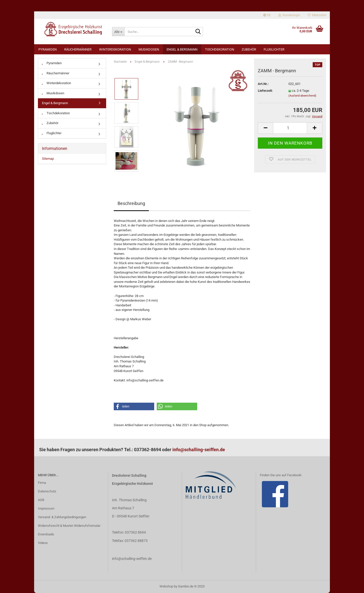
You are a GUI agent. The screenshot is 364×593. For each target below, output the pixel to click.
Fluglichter (274, 49)
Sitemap (48, 159)
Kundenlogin (289, 15)
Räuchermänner (78, 49)
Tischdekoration (220, 49)
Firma (42, 483)
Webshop (166, 586)
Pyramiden (48, 49)
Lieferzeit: (265, 91)
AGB (41, 500)
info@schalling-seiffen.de (199, 450)
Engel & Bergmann (182, 49)
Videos (43, 543)
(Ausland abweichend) (302, 96)
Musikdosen (149, 49)
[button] (134, 406)
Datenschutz (47, 491)
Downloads (46, 534)
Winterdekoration (115, 49)
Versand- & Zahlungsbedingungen (62, 517)
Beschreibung (131, 203)
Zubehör (249, 49)
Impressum (46, 508)
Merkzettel (317, 15)
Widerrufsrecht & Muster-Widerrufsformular (69, 526)
